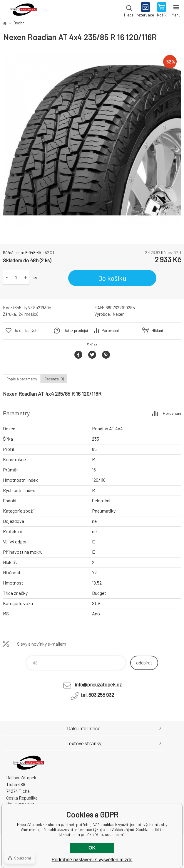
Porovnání (110, 330)
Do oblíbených (25, 330)
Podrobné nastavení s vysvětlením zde (92, 860)
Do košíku (112, 278)
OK (92, 848)
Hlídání (157, 330)
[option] (92, 140)
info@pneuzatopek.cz (98, 684)
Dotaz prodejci (76, 330)
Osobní (19, 23)
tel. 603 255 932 (97, 695)
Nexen (119, 314)
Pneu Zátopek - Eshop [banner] (23, 10)
